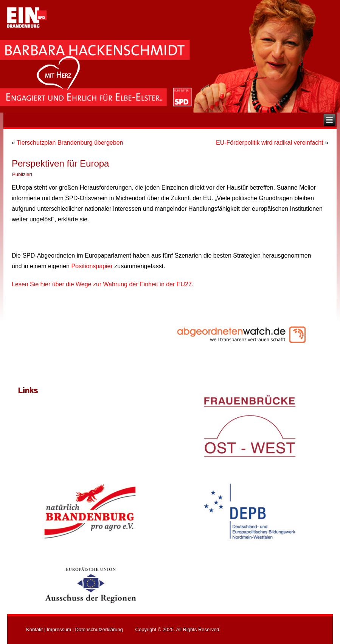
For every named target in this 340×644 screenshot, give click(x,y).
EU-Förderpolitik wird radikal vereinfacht (270, 143)
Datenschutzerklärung (99, 629)
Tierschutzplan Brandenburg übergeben (70, 143)
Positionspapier (92, 266)
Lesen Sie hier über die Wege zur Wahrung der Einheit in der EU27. (102, 284)
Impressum (59, 629)
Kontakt (34, 629)
